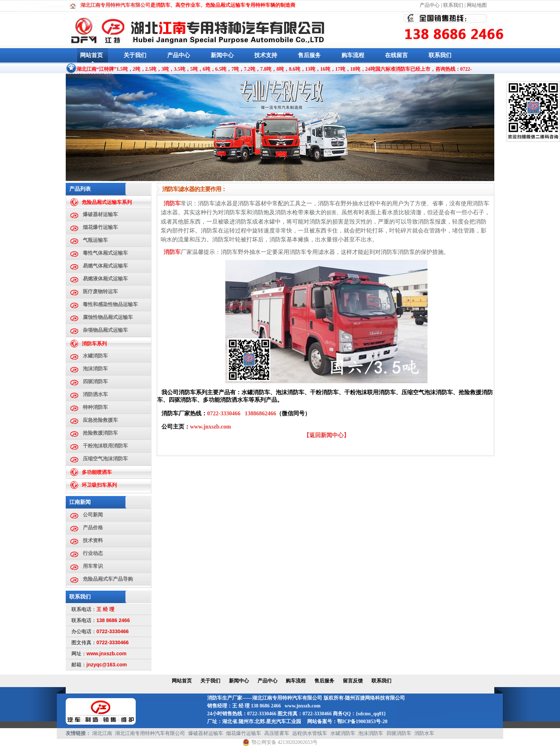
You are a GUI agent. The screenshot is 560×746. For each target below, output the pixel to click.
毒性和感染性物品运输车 (110, 304)
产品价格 (93, 528)
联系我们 (453, 5)
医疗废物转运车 (100, 292)
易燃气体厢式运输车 (105, 266)
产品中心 (430, 5)
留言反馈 (353, 681)
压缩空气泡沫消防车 (105, 459)
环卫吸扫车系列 (99, 485)
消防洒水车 (95, 394)
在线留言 (396, 55)
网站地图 (477, 5)
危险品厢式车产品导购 (108, 579)
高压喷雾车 (277, 733)
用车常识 (93, 566)
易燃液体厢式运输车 (105, 279)
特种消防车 (95, 407)
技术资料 (93, 540)
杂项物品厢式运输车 (105, 330)
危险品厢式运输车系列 (107, 202)
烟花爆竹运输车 (100, 227)
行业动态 (93, 553)
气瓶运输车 (95, 240)
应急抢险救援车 (100, 420)
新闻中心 (222, 55)
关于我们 (135, 55)
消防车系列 (94, 344)
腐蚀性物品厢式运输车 (108, 317)
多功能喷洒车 (97, 472)
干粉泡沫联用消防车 (105, 446)
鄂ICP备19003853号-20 (362, 722)
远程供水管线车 (310, 733)
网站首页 (91, 55)
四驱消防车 (95, 382)
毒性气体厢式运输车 (105, 253)
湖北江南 (102, 733)
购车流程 (353, 55)
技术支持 (266, 55)
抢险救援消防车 (100, 433)
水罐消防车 (95, 356)
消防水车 (424, 733)
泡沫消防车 (95, 369)
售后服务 (309, 55)
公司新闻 (93, 515)
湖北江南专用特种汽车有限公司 (150, 733)
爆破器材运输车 (100, 214)
